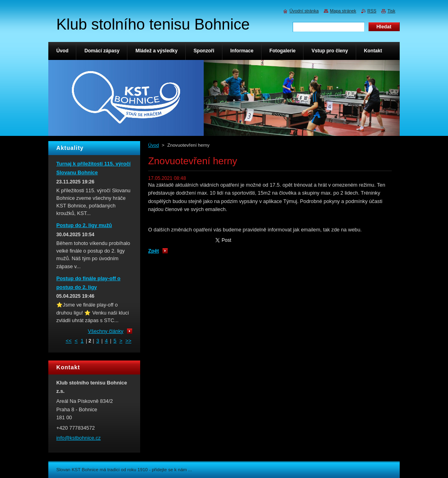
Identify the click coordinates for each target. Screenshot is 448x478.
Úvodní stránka (304, 11)
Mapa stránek (343, 11)
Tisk (391, 11)
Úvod (154, 145)
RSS (372, 11)
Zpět (154, 251)
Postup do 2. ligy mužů (84, 225)
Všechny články (106, 331)
